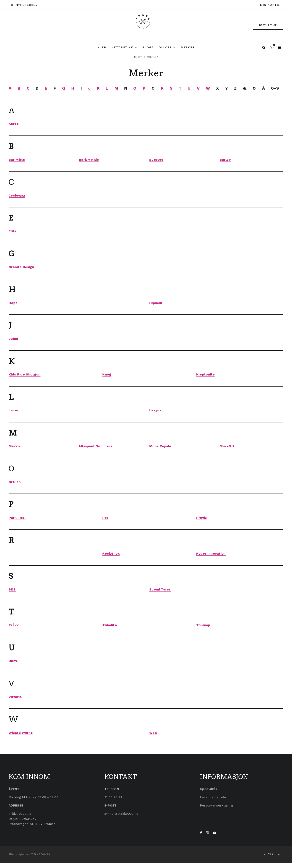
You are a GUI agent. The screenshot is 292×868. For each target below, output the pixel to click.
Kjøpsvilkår (209, 789)
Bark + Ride (89, 160)
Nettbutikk (122, 47)
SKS (12, 589)
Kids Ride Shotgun (25, 374)
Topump (203, 625)
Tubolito (110, 625)
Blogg (148, 47)
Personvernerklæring (217, 805)
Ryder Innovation (211, 553)
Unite (13, 661)
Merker (188, 47)
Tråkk (14, 625)
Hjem (102, 47)
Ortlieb (15, 482)
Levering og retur (214, 797)
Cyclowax (17, 195)
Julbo (13, 339)
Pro (105, 518)
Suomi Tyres (160, 589)
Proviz (202, 518)
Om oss (165, 47)
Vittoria (15, 697)
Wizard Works (21, 733)
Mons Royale (160, 446)
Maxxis (15, 446)
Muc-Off (227, 446)
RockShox (111, 553)
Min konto (270, 5)
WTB (153, 733)
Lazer (14, 410)
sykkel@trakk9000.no (121, 814)
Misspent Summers (96, 446)
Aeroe (14, 124)
